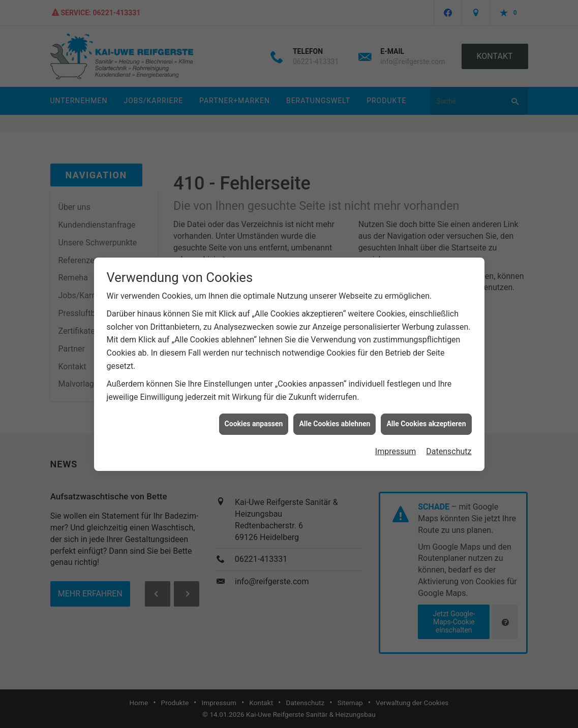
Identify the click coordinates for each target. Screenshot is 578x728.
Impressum (396, 444)
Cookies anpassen (254, 417)
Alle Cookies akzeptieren (426, 417)
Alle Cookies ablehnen (334, 417)
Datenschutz (449, 444)
